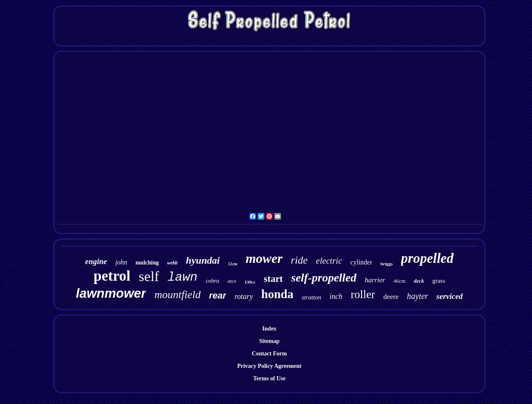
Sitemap (270, 341)
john (121, 262)
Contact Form (269, 354)
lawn (182, 277)
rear (218, 295)
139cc (250, 282)
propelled (427, 258)
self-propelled (324, 278)
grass (439, 281)
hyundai (203, 260)
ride (299, 260)
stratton (312, 297)
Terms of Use (269, 378)
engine (96, 261)
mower (264, 258)
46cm (400, 281)
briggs (386, 264)
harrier (375, 280)
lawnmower (111, 293)
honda (277, 294)
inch (336, 296)
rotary (244, 296)
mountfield (177, 295)
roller (363, 294)
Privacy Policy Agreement (269, 366)
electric (329, 261)
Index (269, 329)
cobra (213, 281)
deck (419, 281)
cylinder (361, 262)
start (273, 279)
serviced (449, 296)
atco (232, 281)
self (149, 276)
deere (391, 297)
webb (172, 263)
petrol (112, 276)
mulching (147, 263)
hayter (417, 296)
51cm (233, 264)
